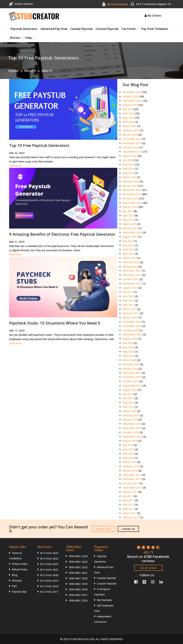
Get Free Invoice (117, 4)
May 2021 (128, 300)
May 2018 (128, 454)
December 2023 (132, 190)
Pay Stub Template (155, 29)
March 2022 (129, 258)
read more (15, 166)
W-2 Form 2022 (49, 564)
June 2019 (128, 398)
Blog (15, 575)
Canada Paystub (81, 29)
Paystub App (19, 592)
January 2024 (130, 186)
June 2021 (128, 296)
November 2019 (132, 377)
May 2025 (128, 118)
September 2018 (132, 437)
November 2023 (132, 194)
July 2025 (128, 109)
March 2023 (129, 224)
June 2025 (128, 113)
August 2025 (130, 105)
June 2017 (128, 500)
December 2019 (132, 373)
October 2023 (131, 198)
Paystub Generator (24, 29)
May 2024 (128, 169)
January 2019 (130, 419)
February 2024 (131, 181)
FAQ (14, 586)
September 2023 (132, 203)
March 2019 (129, 411)
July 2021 (128, 292)
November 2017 (132, 479)
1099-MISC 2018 (78, 589)
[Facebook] (136, 581)
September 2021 (132, 283)
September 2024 (132, 152)
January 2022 (130, 267)
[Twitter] (144, 581)
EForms (15, 38)
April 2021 (128, 305)
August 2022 (130, 237)
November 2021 (132, 275)
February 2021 (131, 313)
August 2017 (130, 492)
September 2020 (132, 334)
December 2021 (132, 271)
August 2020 (130, 339)
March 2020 (129, 360)
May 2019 (128, 402)
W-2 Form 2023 (49, 558)
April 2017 (128, 509)
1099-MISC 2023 (78, 562)
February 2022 (131, 262)
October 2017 (131, 483)
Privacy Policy (20, 564)
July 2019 (128, 394)
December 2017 (132, 475)
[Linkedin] (161, 581)
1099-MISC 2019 (78, 584)
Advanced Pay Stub (54, 29)
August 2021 (130, 288)
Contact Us (128, 529)
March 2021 (129, 309)
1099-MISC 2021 (78, 573)
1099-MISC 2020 (78, 578)
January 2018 (130, 471)
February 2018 (131, 466)
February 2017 (131, 517)
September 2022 (132, 232)
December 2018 (132, 424)
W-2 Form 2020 (49, 575)
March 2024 (129, 177)
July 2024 (128, 160)
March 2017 (129, 513)
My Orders (153, 16)
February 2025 (131, 130)
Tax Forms (128, 29)
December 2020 (132, 322)
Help (29, 38)
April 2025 (128, 122)
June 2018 (128, 449)
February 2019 (131, 415)
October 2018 (131, 432)
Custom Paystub (107, 29)
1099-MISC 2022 (78, 567)
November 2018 (132, 428)
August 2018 (130, 441)
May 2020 (128, 352)
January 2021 (130, 317)
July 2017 (128, 496)
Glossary (17, 580)
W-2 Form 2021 (49, 570)
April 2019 (128, 407)
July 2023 (128, 211)
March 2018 (129, 462)
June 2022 (128, 245)
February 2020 (131, 364)
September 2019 (132, 386)
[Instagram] (152, 581)
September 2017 (132, 488)
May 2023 (128, 220)
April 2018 (128, 458)
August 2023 (130, 207)
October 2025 (131, 96)
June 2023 (128, 215)
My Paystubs (104, 600)
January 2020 (130, 369)
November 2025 (132, 92)
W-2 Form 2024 (49, 553)
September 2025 (132, 101)
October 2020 (131, 330)
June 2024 (128, 164)
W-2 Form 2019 (49, 581)
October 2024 (131, 147)
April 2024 (128, 173)
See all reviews (148, 568)
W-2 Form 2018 (49, 586)
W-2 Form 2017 (49, 592)
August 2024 (130, 156)
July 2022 (128, 241)
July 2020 (128, 343)
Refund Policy (20, 569)
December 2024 (132, 139)
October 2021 (131, 279)
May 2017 (128, 505)
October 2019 (131, 381)
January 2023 (130, 228)
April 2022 (128, 254)
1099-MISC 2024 (78, 556)
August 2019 (130, 390)
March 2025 (129, 126)
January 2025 (130, 135)
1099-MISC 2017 (78, 595)
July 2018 (128, 445)
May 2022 (128, 249)
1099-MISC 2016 (78, 600)
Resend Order (103, 529)
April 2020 (128, 356)
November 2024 (132, 143)
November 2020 (132, 326)
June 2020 (128, 347)
